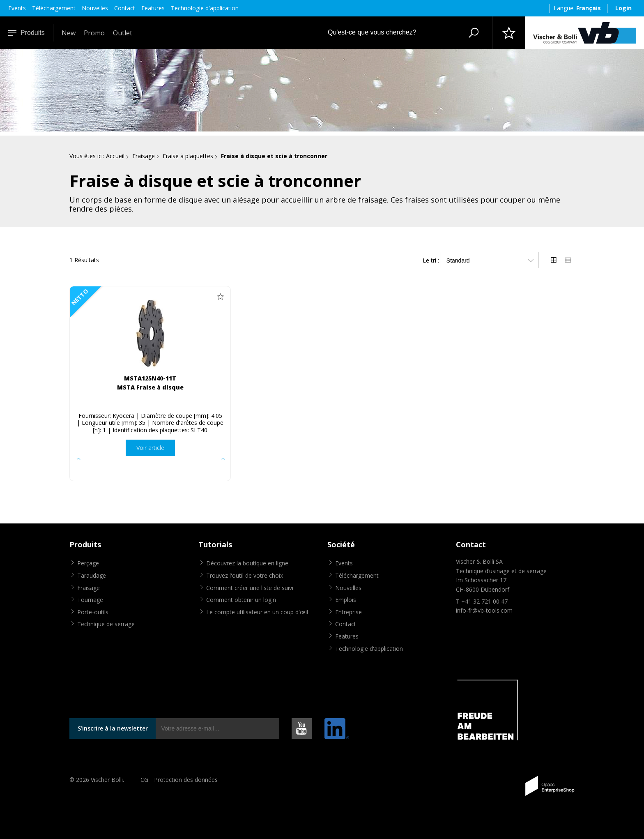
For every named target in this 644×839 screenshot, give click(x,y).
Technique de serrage (106, 624)
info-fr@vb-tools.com (484, 610)
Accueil (115, 156)
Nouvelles (95, 8)
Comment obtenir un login (241, 600)
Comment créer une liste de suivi (250, 588)
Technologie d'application (205, 8)
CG (144, 780)
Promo (94, 33)
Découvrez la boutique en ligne (247, 563)
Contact (125, 8)
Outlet (123, 33)
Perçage (88, 563)
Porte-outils (93, 612)
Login (623, 8)
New (69, 33)
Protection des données (186, 780)
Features (153, 8)
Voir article (150, 448)
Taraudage (92, 575)
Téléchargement (54, 8)
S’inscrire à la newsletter (113, 728)
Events (17, 8)
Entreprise (348, 612)
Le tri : (431, 260)
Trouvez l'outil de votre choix (245, 575)
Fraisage (144, 156)
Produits (26, 33)
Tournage (90, 600)
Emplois (346, 600)
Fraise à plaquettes (188, 156)
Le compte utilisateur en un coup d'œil (257, 612)
